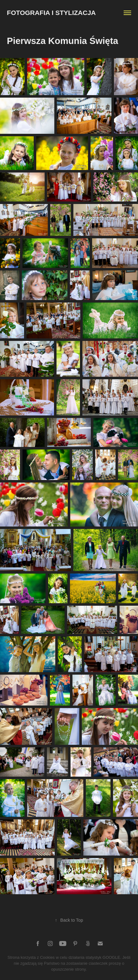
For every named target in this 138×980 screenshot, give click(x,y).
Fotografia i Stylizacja (51, 13)
